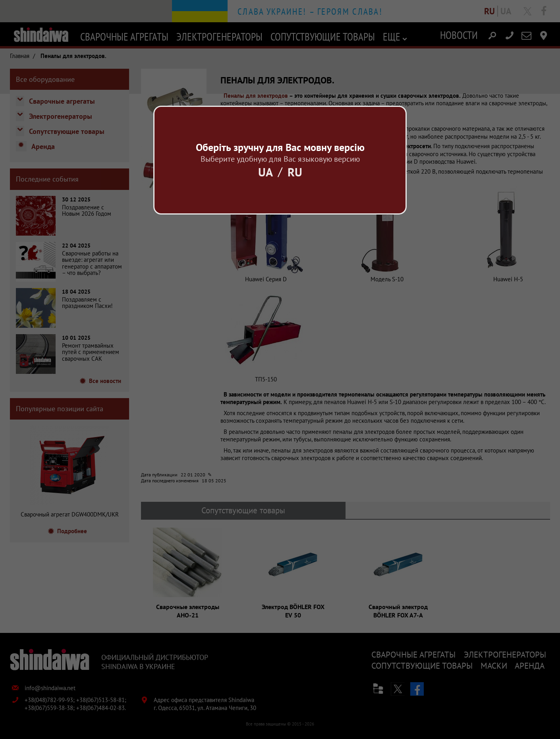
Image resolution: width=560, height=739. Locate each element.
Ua (266, 172)
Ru (295, 172)
